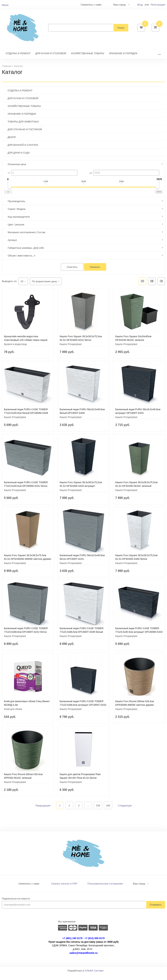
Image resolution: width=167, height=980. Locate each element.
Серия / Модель (17, 215)
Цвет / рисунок (16, 230)
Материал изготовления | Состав (26, 238)
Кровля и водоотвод (15, 350)
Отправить (156, 910)
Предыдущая (43, 811)
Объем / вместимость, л (21, 261)
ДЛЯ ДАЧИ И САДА (19, 158)
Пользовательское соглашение (105, 889)
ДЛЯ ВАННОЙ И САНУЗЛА (23, 151)
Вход (140, 5)
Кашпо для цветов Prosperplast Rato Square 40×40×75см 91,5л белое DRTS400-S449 (80, 784)
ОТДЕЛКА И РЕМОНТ (18, 59)
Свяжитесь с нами (29, 889)
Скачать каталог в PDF (64, 889)
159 (98, 811)
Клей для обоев (13, 715)
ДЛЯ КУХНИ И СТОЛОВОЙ (51, 59)
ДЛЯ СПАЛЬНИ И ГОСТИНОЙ (25, 135)
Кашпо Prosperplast (71, 350)
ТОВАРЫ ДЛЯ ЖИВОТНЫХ (23, 127)
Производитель (17, 207)
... (159, 59)
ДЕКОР (12, 143)
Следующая (125, 811)
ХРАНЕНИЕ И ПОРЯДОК (123, 59)
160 (108, 811)
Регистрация (158, 5)
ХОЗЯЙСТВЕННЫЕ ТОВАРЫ (87, 59)
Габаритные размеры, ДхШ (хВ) (26, 254)
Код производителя (19, 222)
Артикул (12, 246)
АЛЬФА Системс (94, 976)
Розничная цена (17, 170)
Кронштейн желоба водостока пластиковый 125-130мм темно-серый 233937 (26, 346)
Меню (5, 5)
